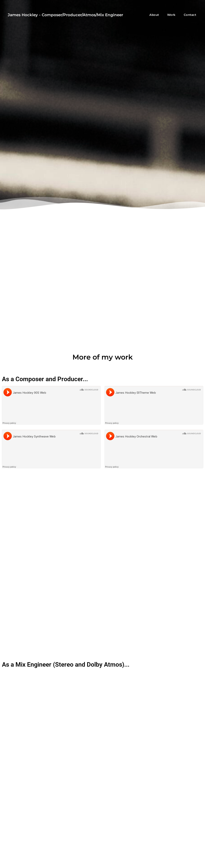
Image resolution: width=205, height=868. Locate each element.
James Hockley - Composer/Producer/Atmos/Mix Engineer (65, 15)
